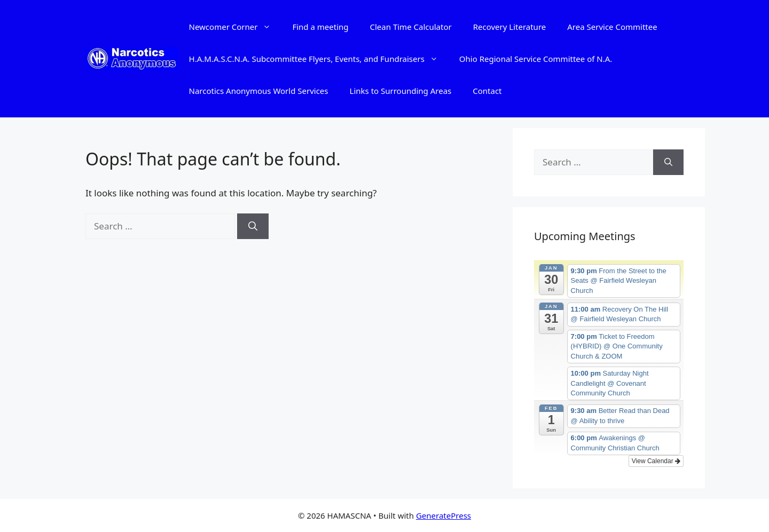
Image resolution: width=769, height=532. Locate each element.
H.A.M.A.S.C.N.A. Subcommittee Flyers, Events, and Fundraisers (319, 59)
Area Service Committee (612, 27)
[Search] (253, 226)
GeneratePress (444, 515)
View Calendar (656, 461)
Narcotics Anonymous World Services (259, 91)
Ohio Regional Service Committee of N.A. (536, 59)
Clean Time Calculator (411, 27)
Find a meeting (320, 27)
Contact (487, 91)
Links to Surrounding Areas (401, 91)
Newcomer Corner (236, 27)
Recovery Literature (510, 27)
